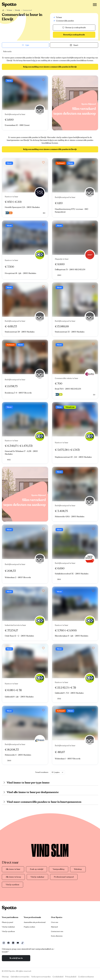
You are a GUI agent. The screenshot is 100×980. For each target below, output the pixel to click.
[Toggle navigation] (95, 5)
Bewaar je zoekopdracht (74, 28)
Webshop (78, 869)
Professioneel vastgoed (64, 877)
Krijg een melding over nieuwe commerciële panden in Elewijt (50, 67)
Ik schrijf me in (16, 958)
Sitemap (5, 977)
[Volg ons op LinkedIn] (13, 943)
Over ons (55, 922)
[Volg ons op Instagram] (4, 943)
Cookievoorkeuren (86, 977)
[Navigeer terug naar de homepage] (9, 5)
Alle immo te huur (13, 869)
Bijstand (54, 927)
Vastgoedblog (59, 869)
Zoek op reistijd (37, 869)
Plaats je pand (7, 922)
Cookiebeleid (58, 977)
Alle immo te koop (13, 877)
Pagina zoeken (29, 927)
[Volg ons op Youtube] (18, 943)
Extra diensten (57, 936)
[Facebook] (8, 943)
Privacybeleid (71, 977)
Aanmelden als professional (35, 922)
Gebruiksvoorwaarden (20, 977)
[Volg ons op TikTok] (23, 943)
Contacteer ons (57, 931)
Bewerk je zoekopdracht (74, 35)
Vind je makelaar (37, 877)
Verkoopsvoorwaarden (41, 977)
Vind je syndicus (12, 885)
